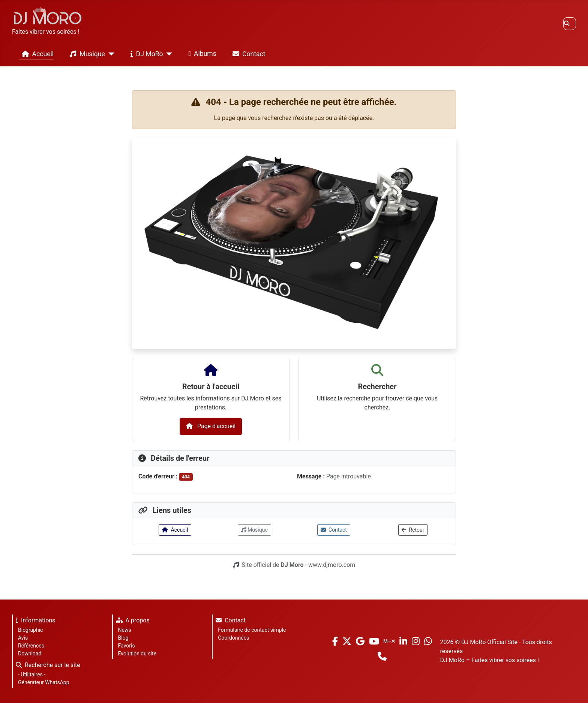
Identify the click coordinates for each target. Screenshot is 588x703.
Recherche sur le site (46, 666)
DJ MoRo (145, 54)
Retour (413, 530)
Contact (247, 54)
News (125, 630)
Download (30, 654)
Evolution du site (137, 654)
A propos (131, 621)
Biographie (30, 630)
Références (31, 646)
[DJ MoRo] (168, 54)
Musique (86, 54)
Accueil (36, 54)
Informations (34, 621)
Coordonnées (233, 638)
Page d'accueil (211, 426)
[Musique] (110, 54)
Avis (23, 638)
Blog (123, 638)
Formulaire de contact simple (252, 630)
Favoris (127, 646)
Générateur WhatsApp (44, 682)
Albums (201, 54)
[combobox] (570, 24)
